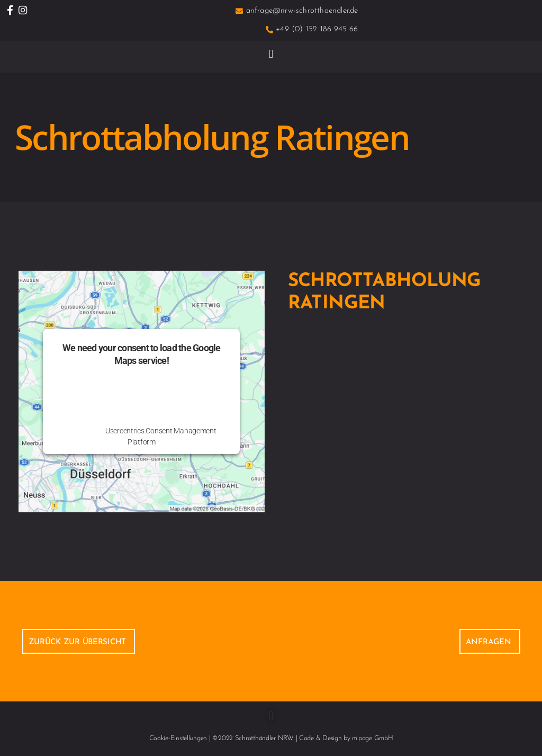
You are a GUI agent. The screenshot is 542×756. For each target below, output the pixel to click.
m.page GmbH (372, 738)
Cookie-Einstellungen (178, 738)
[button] (271, 54)
